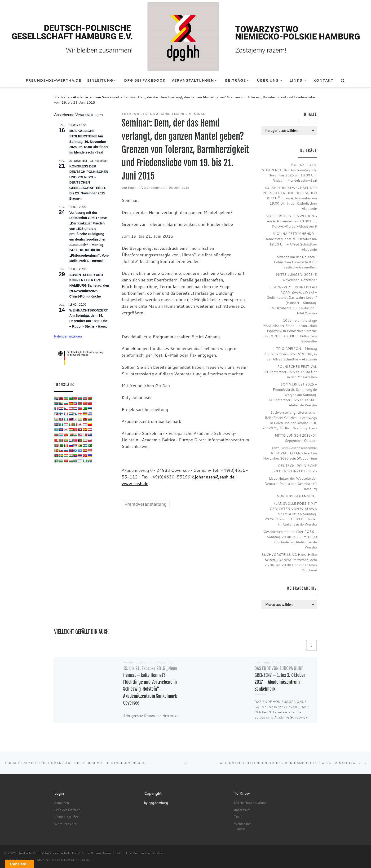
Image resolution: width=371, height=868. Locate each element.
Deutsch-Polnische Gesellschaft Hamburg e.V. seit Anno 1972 (69, 853)
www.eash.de (135, 483)
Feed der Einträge (67, 810)
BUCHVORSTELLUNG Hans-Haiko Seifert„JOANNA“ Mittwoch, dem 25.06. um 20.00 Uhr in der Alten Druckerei (289, 562)
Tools (238, 817)
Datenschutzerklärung (250, 803)
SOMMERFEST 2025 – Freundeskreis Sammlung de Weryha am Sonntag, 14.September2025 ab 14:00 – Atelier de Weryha (292, 395)
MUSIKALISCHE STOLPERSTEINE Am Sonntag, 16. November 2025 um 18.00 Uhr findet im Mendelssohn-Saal (89, 142)
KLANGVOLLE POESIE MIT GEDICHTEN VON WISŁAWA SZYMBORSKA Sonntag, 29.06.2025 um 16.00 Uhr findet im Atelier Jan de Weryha (291, 514)
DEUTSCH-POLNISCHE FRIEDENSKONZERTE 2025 (294, 468)
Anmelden (62, 803)
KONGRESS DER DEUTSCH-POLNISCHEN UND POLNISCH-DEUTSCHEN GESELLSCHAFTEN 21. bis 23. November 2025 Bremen (89, 182)
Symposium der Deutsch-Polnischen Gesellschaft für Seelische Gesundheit (295, 262)
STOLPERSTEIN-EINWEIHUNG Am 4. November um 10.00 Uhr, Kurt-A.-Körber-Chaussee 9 (291, 221)
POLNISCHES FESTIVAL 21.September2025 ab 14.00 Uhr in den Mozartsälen (290, 372)
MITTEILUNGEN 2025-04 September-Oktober (296, 438)
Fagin (132, 188)
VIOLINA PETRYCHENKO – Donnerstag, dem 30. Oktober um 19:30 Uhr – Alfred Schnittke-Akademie (291, 241)
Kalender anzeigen (68, 336)
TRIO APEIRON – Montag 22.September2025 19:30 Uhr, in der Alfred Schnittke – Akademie (290, 354)
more (241, 828)
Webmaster (243, 824)
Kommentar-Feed (67, 817)
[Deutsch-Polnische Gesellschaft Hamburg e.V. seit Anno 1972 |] (185, 36)
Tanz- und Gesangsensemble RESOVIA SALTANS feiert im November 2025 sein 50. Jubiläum (290, 453)
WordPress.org (65, 824)
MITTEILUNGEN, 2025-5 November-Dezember (296, 277)
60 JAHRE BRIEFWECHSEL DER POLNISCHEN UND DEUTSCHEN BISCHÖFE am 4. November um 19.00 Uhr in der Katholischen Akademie (290, 198)
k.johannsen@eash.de (213, 477)
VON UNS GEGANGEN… (297, 496)
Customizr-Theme (77, 860)
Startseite (62, 97)
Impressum (242, 810)
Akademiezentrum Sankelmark (96, 97)
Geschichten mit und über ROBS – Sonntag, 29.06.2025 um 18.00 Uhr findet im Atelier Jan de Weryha (290, 539)
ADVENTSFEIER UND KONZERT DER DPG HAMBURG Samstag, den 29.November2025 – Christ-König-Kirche (89, 286)
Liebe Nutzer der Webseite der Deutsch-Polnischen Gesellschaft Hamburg (291, 484)
